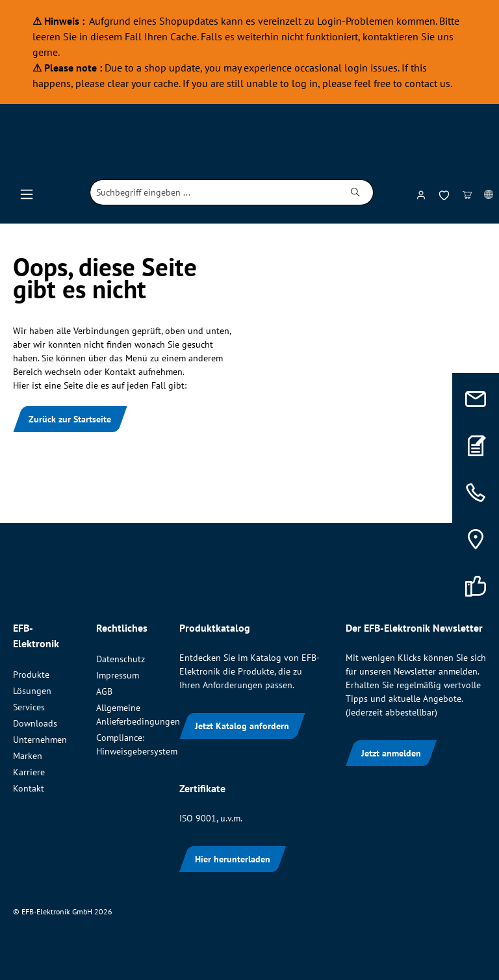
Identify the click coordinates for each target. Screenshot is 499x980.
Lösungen (32, 691)
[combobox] (214, 192)
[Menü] (27, 192)
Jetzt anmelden (391, 753)
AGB (104, 691)
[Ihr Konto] (421, 192)
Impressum (118, 675)
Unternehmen (40, 740)
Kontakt (29, 788)
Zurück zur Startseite (70, 419)
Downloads (35, 723)
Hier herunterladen (233, 859)
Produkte (31, 675)
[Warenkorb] (467, 192)
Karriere (29, 772)
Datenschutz (121, 659)
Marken (28, 756)
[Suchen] (356, 192)
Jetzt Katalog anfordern (242, 726)
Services (29, 707)
